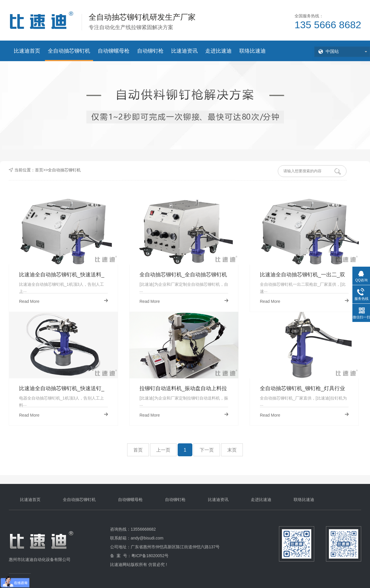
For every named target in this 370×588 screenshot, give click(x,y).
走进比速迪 (218, 51)
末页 (232, 450)
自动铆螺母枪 (114, 51)
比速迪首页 (27, 51)
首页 (39, 170)
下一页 (207, 450)
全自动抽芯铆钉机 (69, 51)
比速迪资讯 (184, 51)
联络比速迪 (253, 51)
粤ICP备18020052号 (150, 556)
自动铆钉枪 (150, 51)
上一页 (163, 450)
